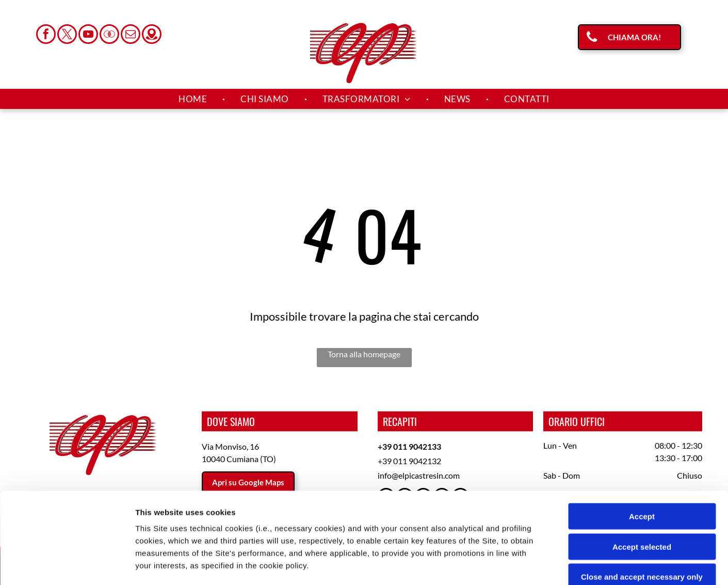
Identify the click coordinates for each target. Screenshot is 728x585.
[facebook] (46, 35)
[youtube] (88, 35)
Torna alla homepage (364, 354)
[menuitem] (194, 99)
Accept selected (642, 456)
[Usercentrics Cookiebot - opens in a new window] (67, 565)
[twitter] (67, 35)
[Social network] (109, 35)
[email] (131, 35)
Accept (642, 426)
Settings (525, 565)
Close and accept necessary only (642, 486)
